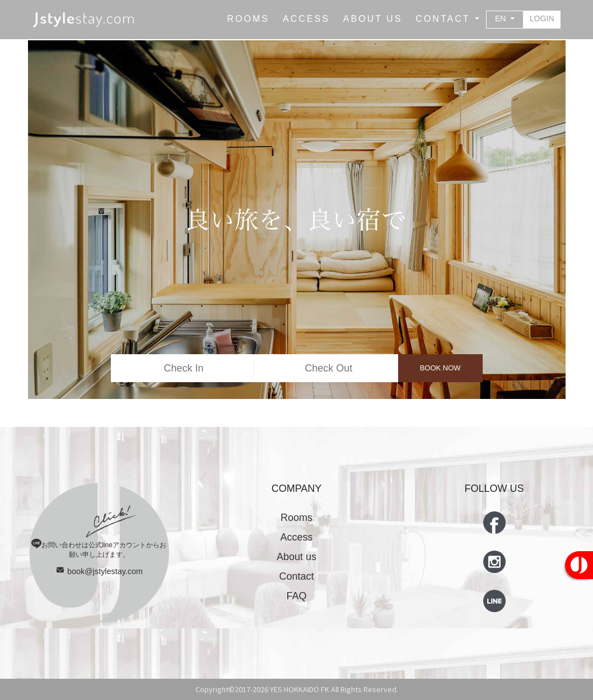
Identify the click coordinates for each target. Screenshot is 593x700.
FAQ (296, 596)
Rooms (296, 518)
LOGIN (542, 18)
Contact (296, 576)
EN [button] (501, 18)
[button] (447, 19)
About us (296, 557)
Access (296, 537)
